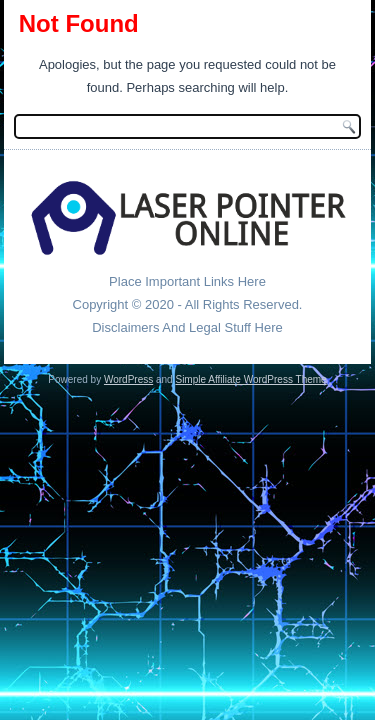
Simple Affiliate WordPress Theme (250, 379)
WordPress (128, 379)
